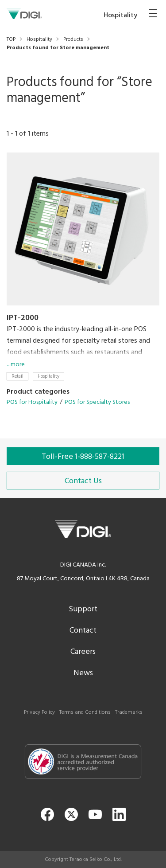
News (83, 673)
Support (83, 609)
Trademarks (129, 712)
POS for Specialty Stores (97, 402)
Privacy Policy (39, 712)
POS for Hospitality (32, 402)
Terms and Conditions (85, 712)
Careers (83, 652)
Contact (83, 631)
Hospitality (48, 376)
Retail (17, 376)
